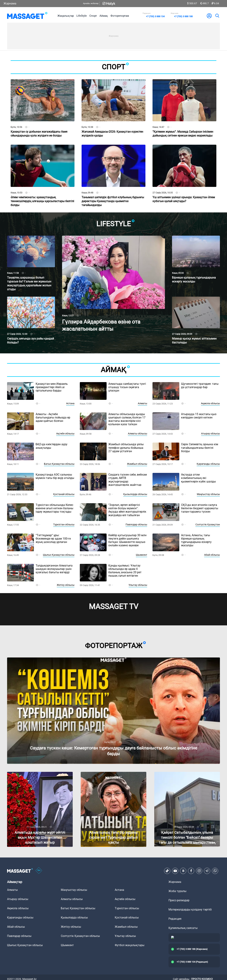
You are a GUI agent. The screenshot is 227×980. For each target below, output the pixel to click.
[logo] (27, 16)
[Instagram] (199, 871)
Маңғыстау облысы (208, 494)
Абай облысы (212, 555)
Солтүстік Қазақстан (208, 524)
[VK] (183, 871)
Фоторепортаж (120, 16)
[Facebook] (191, 871)
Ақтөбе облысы (65, 434)
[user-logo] (209, 16)
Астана (70, 403)
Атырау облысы (211, 434)
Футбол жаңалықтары (130, 945)
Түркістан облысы (64, 524)
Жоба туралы (177, 891)
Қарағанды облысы (208, 464)
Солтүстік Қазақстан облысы (80, 936)
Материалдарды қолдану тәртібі (190, 910)
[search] (217, 16)
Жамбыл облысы (137, 464)
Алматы (142, 403)
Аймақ (104, 16)
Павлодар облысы (136, 524)
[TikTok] (167, 871)
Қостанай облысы (64, 494)
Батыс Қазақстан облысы (59, 464)
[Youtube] (175, 871)
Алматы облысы (138, 434)
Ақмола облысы (210, 403)
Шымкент (142, 555)
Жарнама (10, 3)
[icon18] (39, 871)
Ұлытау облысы (138, 585)
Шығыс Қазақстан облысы (59, 555)
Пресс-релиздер (179, 900)
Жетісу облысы (66, 585)
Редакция (175, 919)
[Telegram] (207, 871)
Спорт (93, 16)
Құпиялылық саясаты (183, 928)
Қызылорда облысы (135, 494)
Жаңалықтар (66, 16)
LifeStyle (82, 16)
